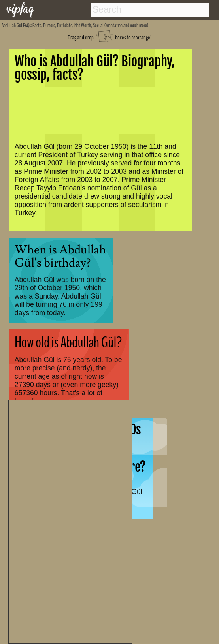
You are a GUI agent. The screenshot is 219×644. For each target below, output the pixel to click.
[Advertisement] (70, 521)
